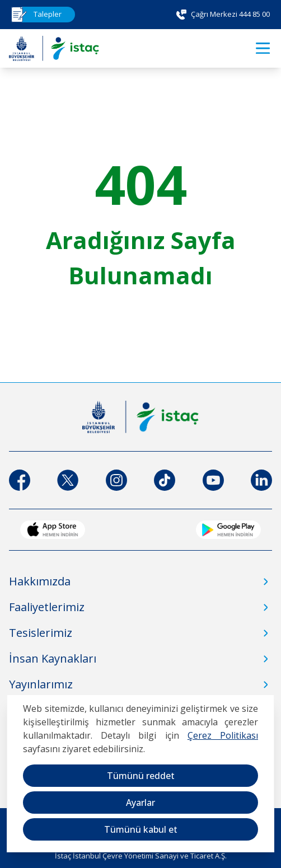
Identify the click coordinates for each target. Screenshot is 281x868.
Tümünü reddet (141, 776)
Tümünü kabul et (141, 829)
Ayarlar (140, 803)
